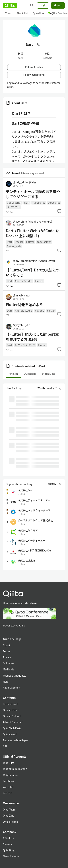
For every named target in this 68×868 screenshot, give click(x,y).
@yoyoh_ (22, 325)
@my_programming (34, 261)
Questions (30, 374)
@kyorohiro (33, 221)
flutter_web (14, 246)
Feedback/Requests (15, 676)
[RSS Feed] (38, 44)
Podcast (8, 793)
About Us (8, 838)
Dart (27, 202)
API (5, 746)
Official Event (11, 710)
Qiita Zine (9, 815)
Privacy (7, 657)
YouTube (8, 787)
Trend (9, 13)
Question (38, 13)
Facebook (9, 781)
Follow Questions (34, 75)
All (60, 484)
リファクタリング (25, 345)
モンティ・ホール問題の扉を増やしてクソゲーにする (33, 194)
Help (6, 682)
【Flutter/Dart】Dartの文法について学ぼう (33, 273)
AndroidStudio (23, 281)
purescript (54, 202)
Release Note (11, 704)
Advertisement (12, 688)
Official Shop (10, 822)
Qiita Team (9, 809)
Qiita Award (10, 734)
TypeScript (39, 202)
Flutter (30, 242)
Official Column (12, 716)
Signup (58, 5)
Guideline (9, 663)
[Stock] (59, 211)
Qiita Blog (9, 850)
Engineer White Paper (16, 740)
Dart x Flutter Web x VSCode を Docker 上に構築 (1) (32, 233)
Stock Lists (48, 374)
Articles (13, 374)
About (6, 645)
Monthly (50, 388)
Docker (19, 242)
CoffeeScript (14, 202)
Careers (7, 844)
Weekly (41, 388)
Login (43, 5)
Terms (7, 651)
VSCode (40, 310)
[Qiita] (10, 5)
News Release (11, 856)
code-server (44, 242)
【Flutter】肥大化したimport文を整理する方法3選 (32, 337)
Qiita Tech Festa (12, 728)
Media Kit (8, 669)
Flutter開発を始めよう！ (26, 305)
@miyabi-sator (22, 295)
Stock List (22, 13)
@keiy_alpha (24, 182)
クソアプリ (13, 207)
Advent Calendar (13, 722)
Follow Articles (34, 67)
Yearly (58, 388)
